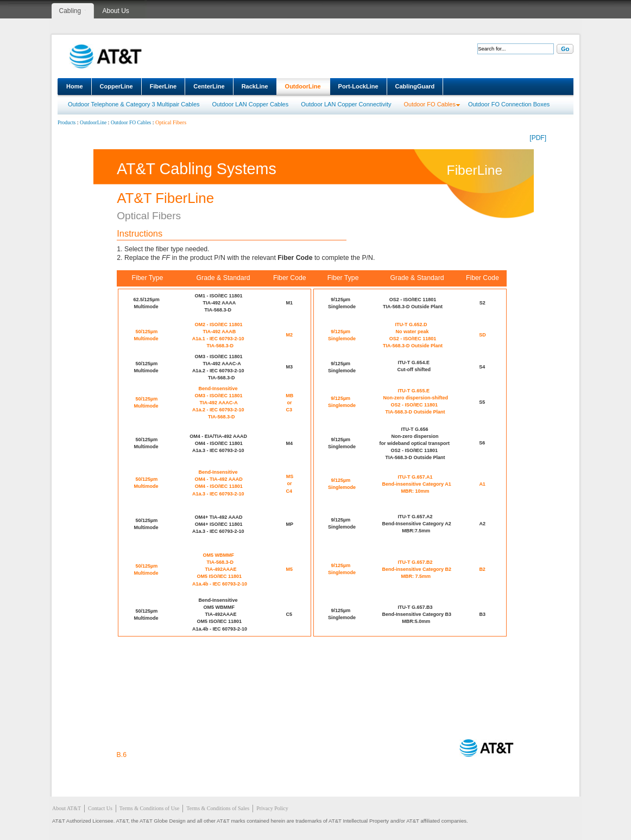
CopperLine (116, 86)
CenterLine (209, 86)
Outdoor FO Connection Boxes (509, 104)
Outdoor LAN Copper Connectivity (346, 104)
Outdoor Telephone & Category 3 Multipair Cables (134, 104)
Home (75, 86)
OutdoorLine (303, 86)
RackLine (255, 86)
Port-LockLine (358, 86)
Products (67, 123)
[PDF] (538, 138)
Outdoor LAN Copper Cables (251, 104)
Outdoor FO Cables (430, 104)
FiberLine (163, 86)
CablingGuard (415, 86)
